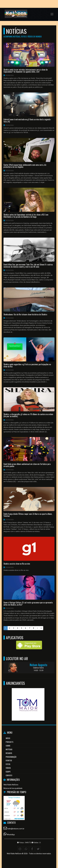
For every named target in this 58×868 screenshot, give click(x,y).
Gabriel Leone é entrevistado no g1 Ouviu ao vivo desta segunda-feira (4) (27, 121)
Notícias (9, 749)
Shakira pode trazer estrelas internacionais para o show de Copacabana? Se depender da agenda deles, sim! (26, 71)
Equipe (8, 772)
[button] (52, 14)
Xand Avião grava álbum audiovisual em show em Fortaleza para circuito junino (27, 465)
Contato (9, 775)
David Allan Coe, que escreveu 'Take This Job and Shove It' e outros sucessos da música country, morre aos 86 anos (28, 266)
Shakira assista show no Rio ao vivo (17, 564)
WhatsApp (11, 835)
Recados (9, 753)
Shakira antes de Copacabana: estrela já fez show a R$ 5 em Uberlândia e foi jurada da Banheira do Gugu (26, 216)
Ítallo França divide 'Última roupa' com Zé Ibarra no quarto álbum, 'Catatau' (28, 515)
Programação (11, 757)
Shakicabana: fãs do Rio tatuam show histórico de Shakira (25, 315)
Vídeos (8, 768)
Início (8, 738)
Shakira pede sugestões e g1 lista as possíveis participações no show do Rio (27, 365)
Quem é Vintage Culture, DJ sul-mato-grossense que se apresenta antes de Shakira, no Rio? (28, 604)
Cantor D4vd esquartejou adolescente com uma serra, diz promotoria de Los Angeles (25, 166)
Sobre (8, 746)
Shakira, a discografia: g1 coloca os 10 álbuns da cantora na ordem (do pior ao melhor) (28, 415)
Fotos (8, 764)
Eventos (9, 760)
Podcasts (10, 742)
